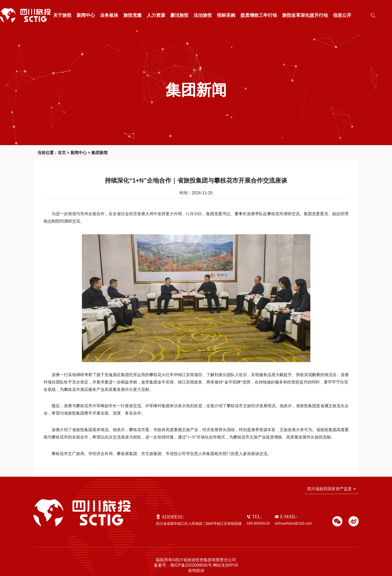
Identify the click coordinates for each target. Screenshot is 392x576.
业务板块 (109, 15)
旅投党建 (133, 15)
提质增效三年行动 (259, 15)
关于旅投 (62, 15)
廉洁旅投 (179, 15)
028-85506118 (258, 523)
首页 (62, 153)
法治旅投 (203, 15)
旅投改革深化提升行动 (305, 15)
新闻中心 (86, 15)
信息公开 (342, 15)
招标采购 (226, 15)
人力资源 (156, 15)
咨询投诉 (196, 571)
